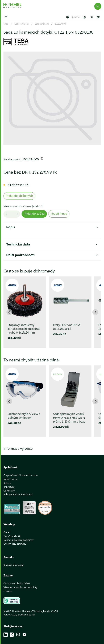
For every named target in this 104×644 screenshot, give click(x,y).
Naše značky (10, 475)
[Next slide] (95, 312)
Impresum (9, 483)
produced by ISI (26, 611)
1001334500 (60, 24)
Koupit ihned (59, 214)
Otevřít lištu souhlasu (15, 540)
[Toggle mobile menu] (6, 17)
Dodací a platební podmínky (18, 536)
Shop (6, 24)
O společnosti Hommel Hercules (21, 472)
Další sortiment (22, 24)
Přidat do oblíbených (19, 196)
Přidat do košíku (34, 214)
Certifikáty (9, 487)
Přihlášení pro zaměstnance (18, 491)
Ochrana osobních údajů (17, 580)
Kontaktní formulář (14, 561)
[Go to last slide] (9, 312)
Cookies (8, 587)
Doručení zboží (12, 532)
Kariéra (7, 479)
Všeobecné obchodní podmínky (20, 584)
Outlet (7, 529)
